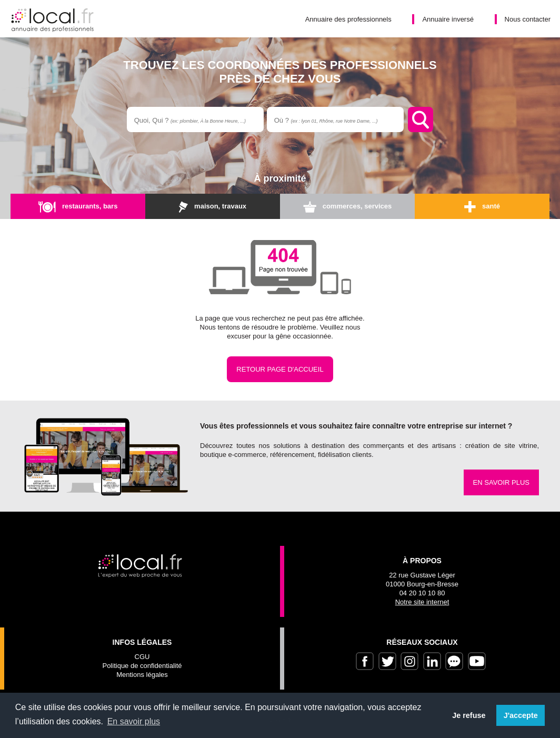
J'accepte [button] (521, 715)
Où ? (326, 120)
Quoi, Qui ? (190, 120)
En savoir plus (501, 482)
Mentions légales (142, 675)
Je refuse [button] (469, 715)
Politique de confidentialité (142, 666)
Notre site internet (422, 602)
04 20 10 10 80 (422, 593)
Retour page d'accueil (280, 369)
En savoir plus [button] (134, 721)
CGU (142, 657)
